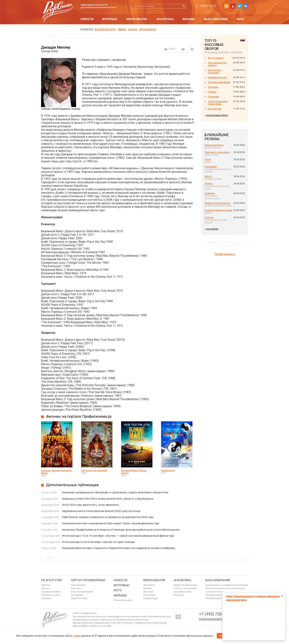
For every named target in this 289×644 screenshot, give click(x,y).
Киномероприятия (215, 598)
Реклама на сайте (51, 595)
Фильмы (189, 19)
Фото (240, 19)
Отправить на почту (192, 49)
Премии (147, 588)
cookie (77, 636)
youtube (233, 6)
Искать (184, 6)
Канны (133, 29)
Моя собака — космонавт (215, 71)
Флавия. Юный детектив (217, 203)
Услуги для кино (214, 592)
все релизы (213, 229)
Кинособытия (137, 19)
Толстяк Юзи (215, 109)
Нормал (212, 92)
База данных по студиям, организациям (227, 585)
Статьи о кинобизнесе (185, 588)
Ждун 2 (208, 176)
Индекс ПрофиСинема (185, 585)
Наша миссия (78, 585)
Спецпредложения (51, 592)
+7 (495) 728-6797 (215, 614)
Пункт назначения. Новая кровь (218, 103)
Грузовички (211, 167)
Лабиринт (210, 193)
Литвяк (208, 184)
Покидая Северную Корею (219, 210)
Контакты (46, 598)
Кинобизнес (148, 29)
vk (246, 6)
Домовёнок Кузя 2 (218, 78)
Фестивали (149, 585)
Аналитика (165, 19)
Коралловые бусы (214, 145)
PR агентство (52, 580)
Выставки (148, 592)
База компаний (216, 19)
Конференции (150, 598)
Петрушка (213, 87)
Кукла (208, 159)
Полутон (209, 217)
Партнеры (76, 588)
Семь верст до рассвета (217, 152)
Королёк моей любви (219, 82)
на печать (183, 49)
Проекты (46, 588)
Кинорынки (149, 595)
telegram (239, 6)
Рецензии (179, 595)
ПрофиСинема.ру (225, 254)
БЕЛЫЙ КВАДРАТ (105, 29)
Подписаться (208, 6)
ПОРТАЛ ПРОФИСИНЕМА (88, 580)
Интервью (110, 19)
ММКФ (122, 29)
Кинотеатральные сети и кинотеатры (225, 588)
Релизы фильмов (123, 600)
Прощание (213, 97)
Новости (87, 19)
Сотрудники (77, 595)
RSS (226, 6)
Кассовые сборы (182, 592)
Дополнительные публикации (72, 485)
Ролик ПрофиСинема (82, 592)
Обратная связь (79, 598)
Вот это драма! (216, 58)
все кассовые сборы (217, 115)
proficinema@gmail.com (215, 619)
